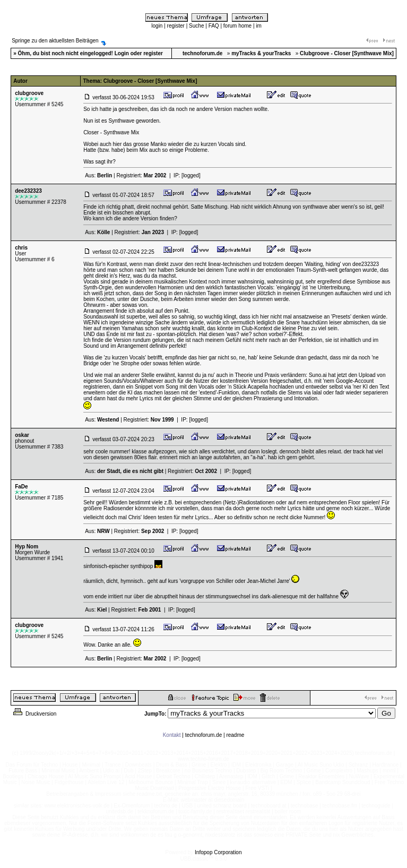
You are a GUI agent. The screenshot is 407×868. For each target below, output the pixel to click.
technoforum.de (204, 735)
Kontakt (172, 735)
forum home (237, 26)
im (259, 26)
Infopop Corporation (218, 852)
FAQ (214, 26)
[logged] (191, 175)
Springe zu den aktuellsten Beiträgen (55, 41)
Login (122, 53)
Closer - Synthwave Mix (111, 132)
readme (235, 735)
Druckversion (34, 714)
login (157, 26)
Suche (196, 26)
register (176, 26)
